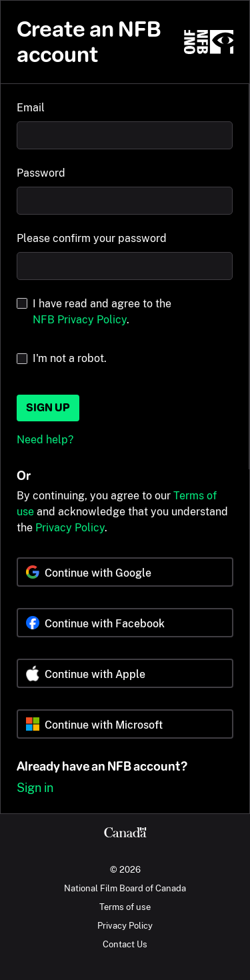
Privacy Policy (70, 528)
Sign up (48, 408)
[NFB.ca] (209, 42)
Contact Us (125, 944)
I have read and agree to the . (102, 312)
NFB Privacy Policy (80, 320)
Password (41, 173)
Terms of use (125, 907)
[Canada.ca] (125, 834)
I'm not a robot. (70, 358)
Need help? (45, 440)
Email (31, 108)
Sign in (35, 788)
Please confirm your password (92, 238)
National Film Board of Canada (125, 888)
